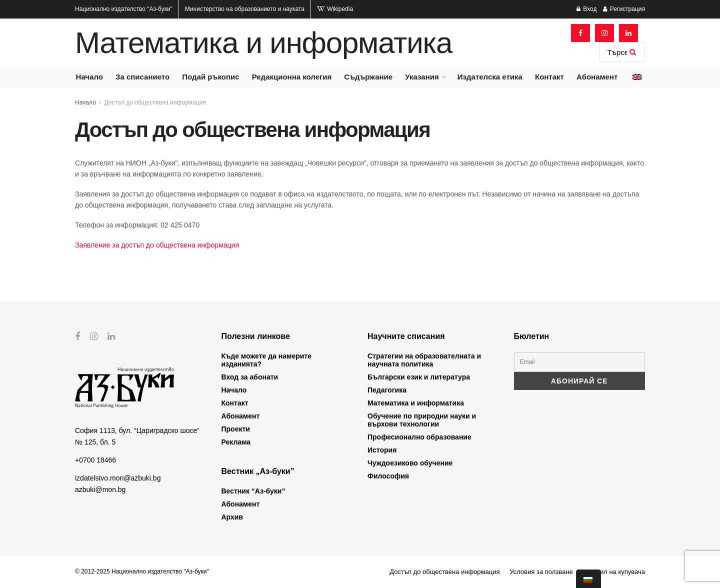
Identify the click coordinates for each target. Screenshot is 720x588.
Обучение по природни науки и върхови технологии (422, 420)
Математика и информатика (263, 43)
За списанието (142, 77)
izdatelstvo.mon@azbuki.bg (118, 478)
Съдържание (368, 77)
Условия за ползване (541, 572)
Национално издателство (124, 9)
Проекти (236, 429)
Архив (232, 517)
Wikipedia (335, 9)
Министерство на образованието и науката (245, 9)
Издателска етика (490, 77)
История (382, 450)
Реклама (236, 442)
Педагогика (387, 390)
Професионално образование (419, 437)
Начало (89, 77)
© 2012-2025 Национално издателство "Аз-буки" (142, 571)
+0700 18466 (95, 460)
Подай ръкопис (210, 77)
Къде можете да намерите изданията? (266, 360)
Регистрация (624, 9)
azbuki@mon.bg (100, 489)
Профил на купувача (614, 572)
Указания (422, 77)
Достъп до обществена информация (155, 102)
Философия (388, 476)
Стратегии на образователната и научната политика (424, 360)
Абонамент (597, 77)
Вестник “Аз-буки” (253, 491)
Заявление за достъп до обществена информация (157, 245)
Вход (586, 9)
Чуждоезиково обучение (410, 463)
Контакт (549, 77)
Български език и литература (419, 377)
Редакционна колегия (292, 77)
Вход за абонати (250, 377)
